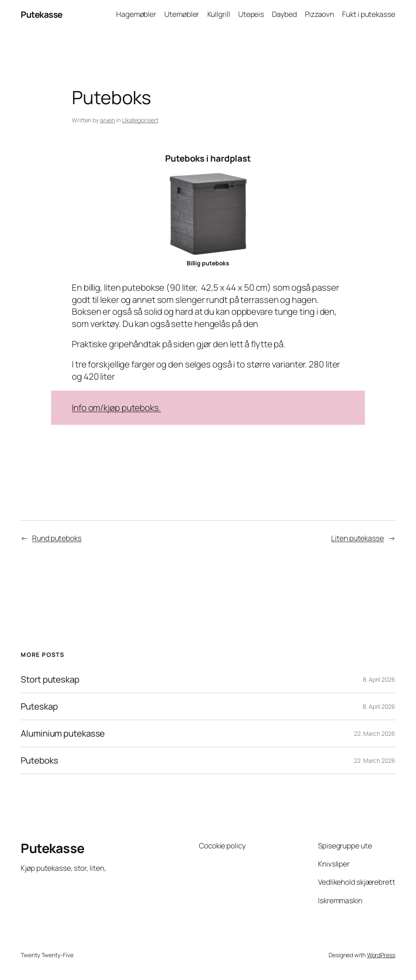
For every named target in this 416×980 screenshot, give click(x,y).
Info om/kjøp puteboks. (116, 408)
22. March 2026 (375, 733)
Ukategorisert (140, 120)
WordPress (381, 955)
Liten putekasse (358, 538)
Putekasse (42, 14)
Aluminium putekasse (63, 733)
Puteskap (39, 706)
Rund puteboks (57, 538)
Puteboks (39, 760)
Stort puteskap (50, 679)
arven (108, 120)
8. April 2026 (379, 679)
